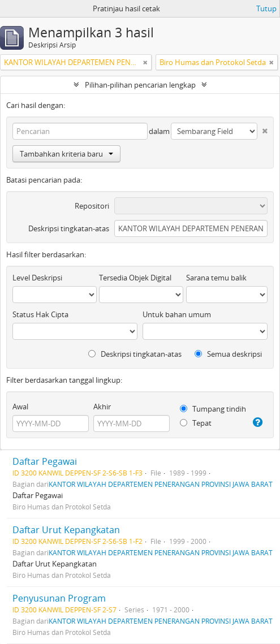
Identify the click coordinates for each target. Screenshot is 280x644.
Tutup (266, 8)
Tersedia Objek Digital (135, 278)
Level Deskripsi (37, 278)
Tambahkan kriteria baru (66, 154)
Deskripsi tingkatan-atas (69, 228)
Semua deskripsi (228, 354)
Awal (20, 407)
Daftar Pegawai (45, 461)
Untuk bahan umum (177, 314)
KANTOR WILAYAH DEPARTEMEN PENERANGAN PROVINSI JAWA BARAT (161, 484)
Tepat (196, 423)
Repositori (92, 206)
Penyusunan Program (59, 598)
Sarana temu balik (216, 278)
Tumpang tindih (213, 409)
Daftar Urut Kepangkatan (66, 530)
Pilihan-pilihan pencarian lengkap (140, 85)
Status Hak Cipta (40, 314)
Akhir (102, 407)
